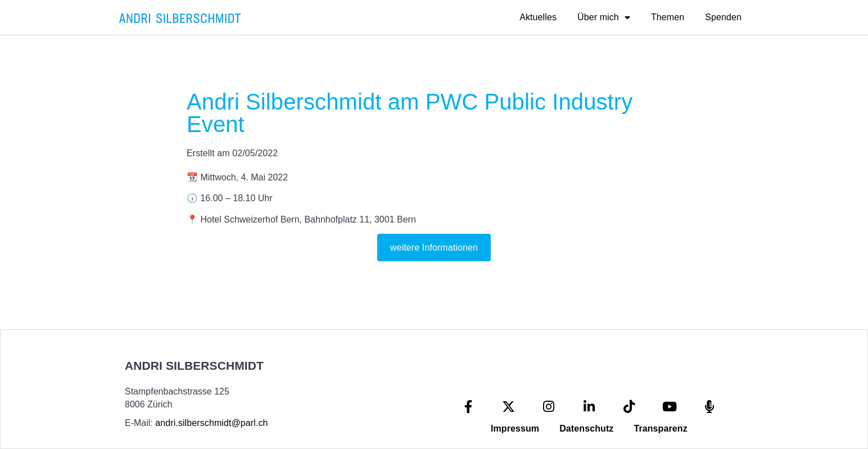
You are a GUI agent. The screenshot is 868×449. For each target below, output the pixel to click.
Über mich (604, 17)
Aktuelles (538, 17)
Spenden (723, 17)
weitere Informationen (434, 248)
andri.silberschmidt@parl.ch (211, 423)
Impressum (515, 428)
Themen (668, 17)
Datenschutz (586, 428)
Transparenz (660, 428)
